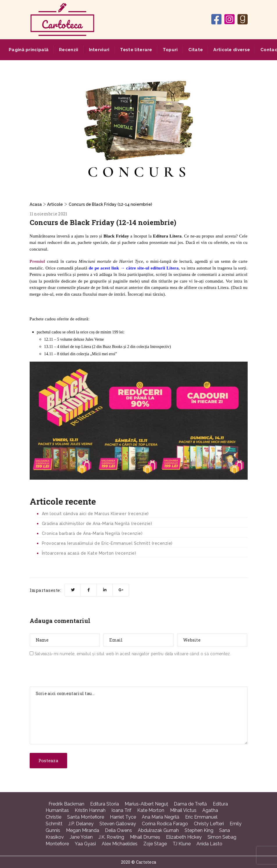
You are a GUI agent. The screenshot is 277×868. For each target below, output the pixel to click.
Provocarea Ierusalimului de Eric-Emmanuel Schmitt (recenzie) (107, 543)
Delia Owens (118, 830)
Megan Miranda (83, 830)
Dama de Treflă (190, 804)
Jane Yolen (81, 837)
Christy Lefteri (209, 824)
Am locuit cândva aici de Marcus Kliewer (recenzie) (95, 514)
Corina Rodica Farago (165, 824)
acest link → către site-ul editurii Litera (139, 268)
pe (97, 268)
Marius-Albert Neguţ (146, 804)
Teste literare (136, 50)
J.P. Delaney (81, 824)
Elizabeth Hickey (184, 837)
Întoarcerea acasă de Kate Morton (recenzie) (89, 553)
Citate (196, 50)
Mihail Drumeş (145, 837)
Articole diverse (232, 50)
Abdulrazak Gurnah (158, 830)
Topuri (170, 50)
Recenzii (69, 50)
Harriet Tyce (123, 817)
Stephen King (199, 830)
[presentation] (74, 673)
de (91, 268)
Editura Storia (104, 804)
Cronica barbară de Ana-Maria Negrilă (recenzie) (92, 533)
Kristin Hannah (90, 810)
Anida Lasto (209, 844)
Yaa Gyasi (85, 844)
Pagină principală (29, 50)
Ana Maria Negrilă (161, 817)
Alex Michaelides (120, 844)
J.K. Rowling (111, 837)
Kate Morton (151, 810)
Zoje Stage (155, 844)
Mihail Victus (183, 810)
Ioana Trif (121, 810)
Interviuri (99, 50)
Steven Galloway (118, 824)
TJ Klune (182, 844)
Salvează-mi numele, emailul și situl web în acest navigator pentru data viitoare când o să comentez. (133, 654)
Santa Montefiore (86, 817)
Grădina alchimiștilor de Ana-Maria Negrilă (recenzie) (97, 524)
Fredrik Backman (66, 804)
